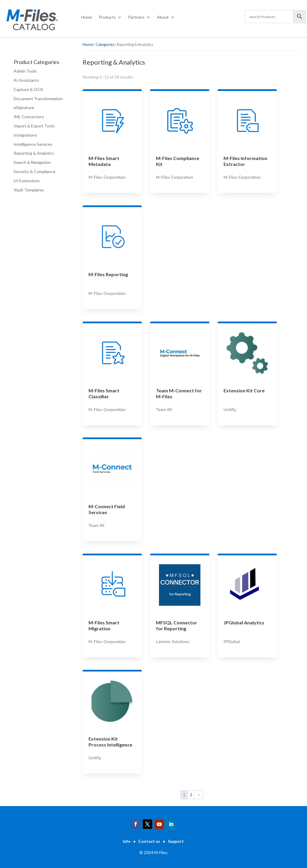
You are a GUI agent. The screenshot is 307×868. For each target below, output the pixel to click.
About (163, 17)
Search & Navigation (32, 162)
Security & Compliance (34, 171)
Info (127, 841)
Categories (105, 44)
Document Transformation (38, 99)
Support (176, 841)
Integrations (25, 135)
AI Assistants (26, 80)
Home (87, 17)
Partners (136, 17)
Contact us (149, 841)
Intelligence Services (33, 144)
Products (107, 17)
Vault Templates (29, 190)
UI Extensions (27, 181)
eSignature (24, 107)
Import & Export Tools (34, 126)
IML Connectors (29, 117)
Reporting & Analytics (34, 153)
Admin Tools (25, 71)
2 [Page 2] (191, 795)
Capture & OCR (28, 89)
